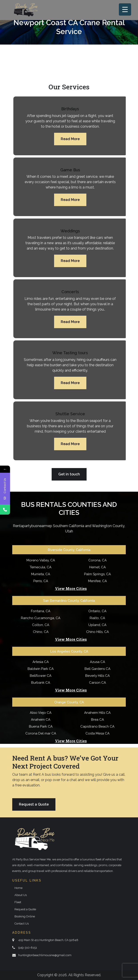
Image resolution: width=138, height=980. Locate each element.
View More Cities (71, 589)
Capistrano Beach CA (97, 726)
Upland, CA (97, 625)
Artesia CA (41, 662)
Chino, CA (41, 632)
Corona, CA (97, 560)
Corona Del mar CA (41, 733)
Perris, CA (41, 581)
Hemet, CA (97, 567)
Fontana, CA (41, 611)
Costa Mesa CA (97, 733)
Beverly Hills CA (97, 676)
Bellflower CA (41, 676)
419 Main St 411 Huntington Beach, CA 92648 (48, 940)
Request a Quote (34, 804)
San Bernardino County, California (69, 601)
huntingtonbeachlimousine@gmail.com (45, 955)
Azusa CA (97, 662)
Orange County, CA (69, 702)
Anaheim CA (41, 720)
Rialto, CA (97, 618)
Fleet (18, 902)
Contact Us (22, 924)
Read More (70, 139)
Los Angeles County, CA (69, 651)
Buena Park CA (41, 726)
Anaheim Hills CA (97, 713)
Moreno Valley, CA (41, 560)
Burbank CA (41, 683)
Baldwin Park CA (41, 669)
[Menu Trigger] (125, 9)
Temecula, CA (41, 567)
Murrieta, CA (41, 574)
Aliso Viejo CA (41, 713)
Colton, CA (41, 625)
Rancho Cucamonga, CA (41, 618)
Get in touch (69, 474)
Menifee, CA (97, 581)
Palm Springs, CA (97, 574)
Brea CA (97, 720)
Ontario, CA (97, 611)
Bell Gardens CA (97, 669)
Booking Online (25, 916)
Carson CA (97, 683)
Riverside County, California (69, 550)
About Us (21, 895)
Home (18, 888)
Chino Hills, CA (97, 632)
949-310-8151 (28, 948)
